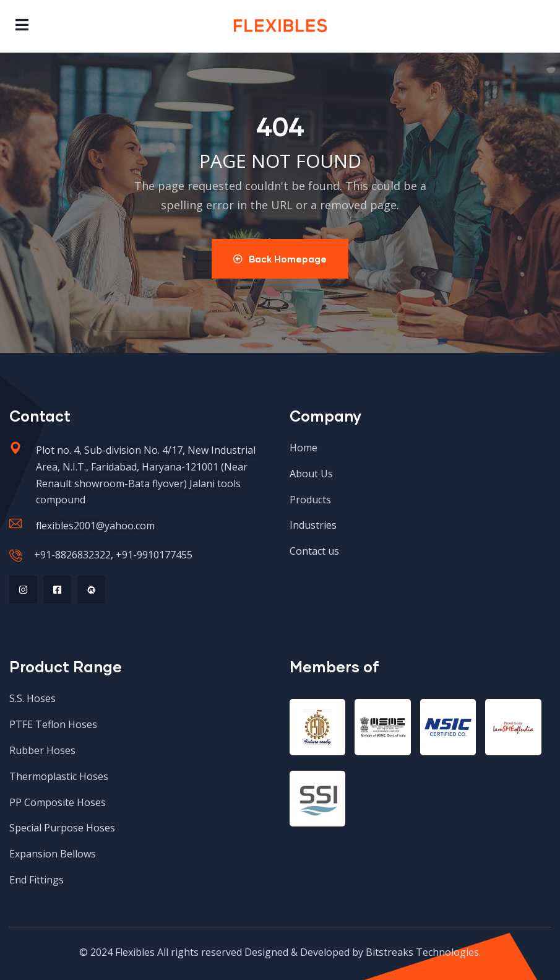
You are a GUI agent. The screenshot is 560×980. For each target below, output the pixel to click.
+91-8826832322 (72, 555)
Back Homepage (280, 259)
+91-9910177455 (154, 555)
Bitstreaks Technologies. (423, 952)
